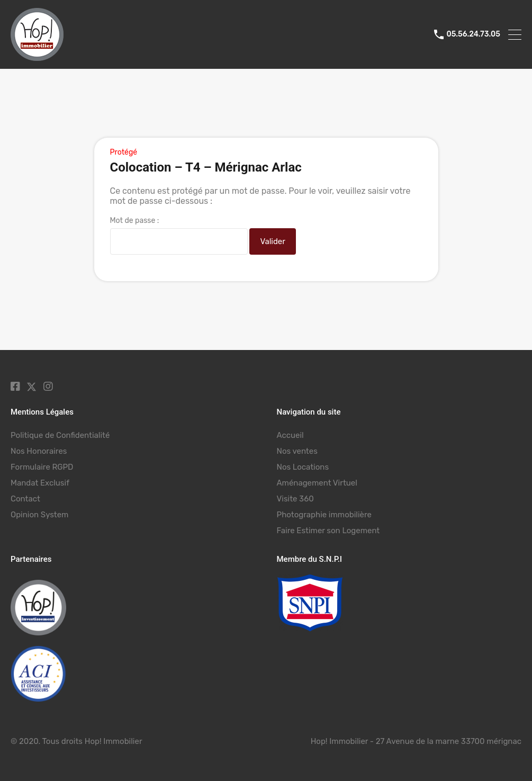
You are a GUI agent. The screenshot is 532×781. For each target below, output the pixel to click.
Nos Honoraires (39, 451)
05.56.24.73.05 (473, 34)
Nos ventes (297, 451)
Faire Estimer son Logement (328, 531)
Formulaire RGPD (42, 467)
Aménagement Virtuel (317, 483)
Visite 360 (295, 499)
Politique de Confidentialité (60, 435)
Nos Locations (303, 467)
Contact (25, 499)
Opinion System (39, 515)
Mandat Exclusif (40, 483)
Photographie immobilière (324, 515)
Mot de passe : (179, 236)
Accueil (290, 435)
